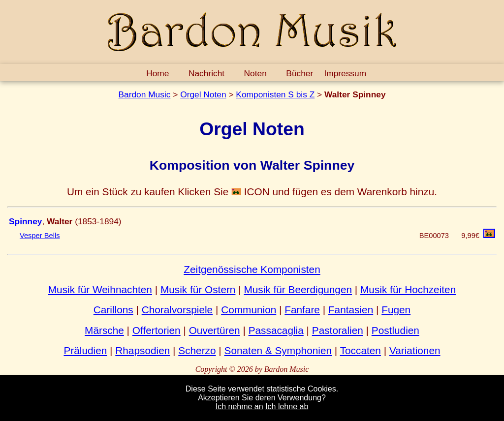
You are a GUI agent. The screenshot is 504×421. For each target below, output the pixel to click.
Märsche (104, 330)
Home (157, 73)
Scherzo (197, 350)
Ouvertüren (215, 330)
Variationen (415, 350)
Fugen (396, 310)
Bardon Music (144, 94)
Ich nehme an (239, 406)
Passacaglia (276, 330)
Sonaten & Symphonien (278, 350)
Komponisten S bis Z (275, 94)
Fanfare (302, 310)
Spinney (25, 221)
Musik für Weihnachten (100, 289)
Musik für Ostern (198, 289)
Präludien (85, 350)
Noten (255, 73)
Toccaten (361, 350)
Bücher (299, 73)
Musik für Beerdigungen (298, 289)
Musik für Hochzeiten (408, 289)
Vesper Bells (40, 236)
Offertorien (157, 330)
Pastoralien (338, 330)
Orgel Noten (203, 94)
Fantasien (351, 310)
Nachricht (206, 73)
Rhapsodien (142, 350)
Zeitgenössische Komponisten (252, 269)
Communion (249, 310)
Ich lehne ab (287, 406)
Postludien (395, 330)
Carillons (113, 310)
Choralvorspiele (177, 310)
